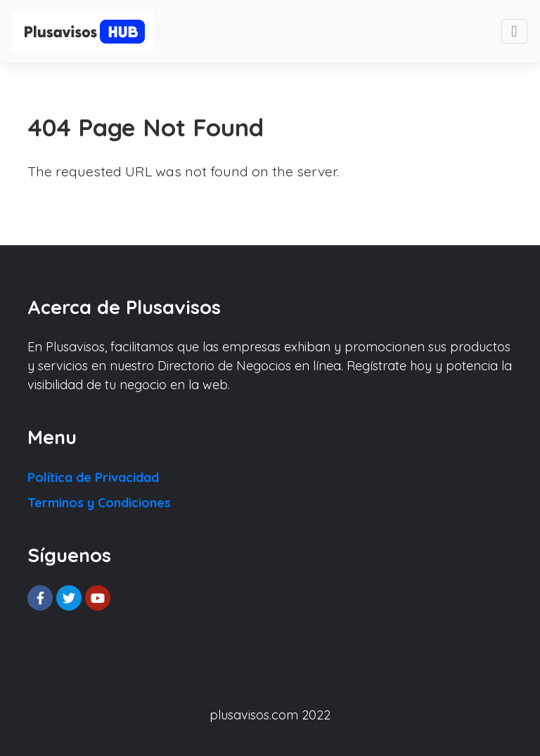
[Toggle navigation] (514, 31)
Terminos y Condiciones (99, 503)
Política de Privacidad (93, 477)
